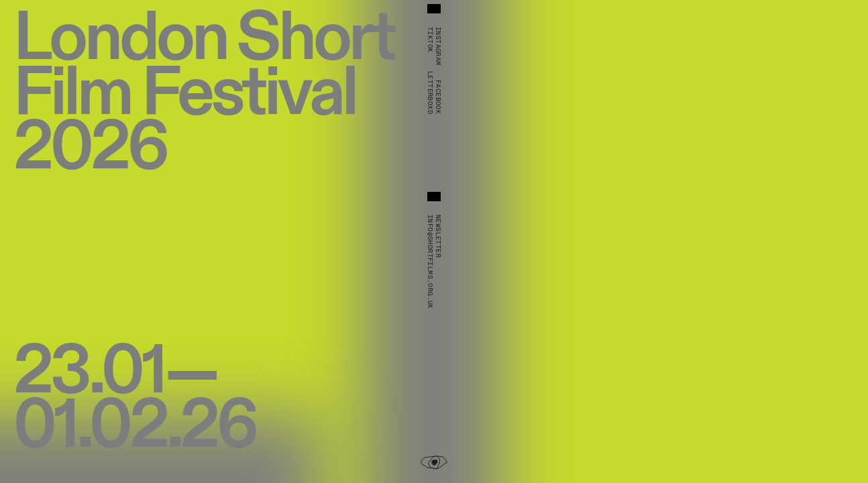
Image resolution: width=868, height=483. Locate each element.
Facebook (438, 97)
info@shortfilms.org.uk (430, 262)
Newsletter (438, 236)
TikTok (430, 40)
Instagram (438, 46)
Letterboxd (430, 93)
